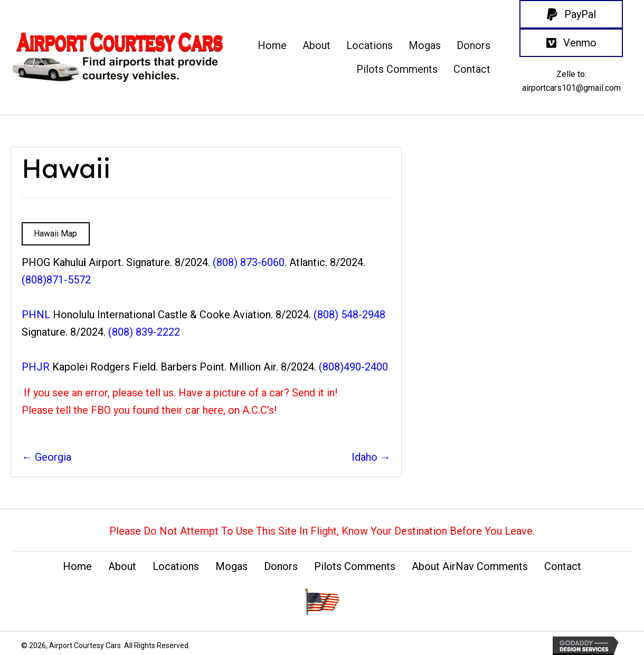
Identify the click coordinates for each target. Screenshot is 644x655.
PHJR (36, 367)
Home (77, 566)
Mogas (231, 566)
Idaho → (371, 457)
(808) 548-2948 (349, 315)
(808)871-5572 (56, 280)
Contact (563, 566)
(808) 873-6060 (249, 262)
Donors (281, 566)
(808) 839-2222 (144, 332)
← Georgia (46, 457)
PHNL (36, 315)
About (122, 566)
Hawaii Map (55, 234)
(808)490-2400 (353, 367)
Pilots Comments (355, 566)
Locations (176, 566)
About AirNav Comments (470, 566)
